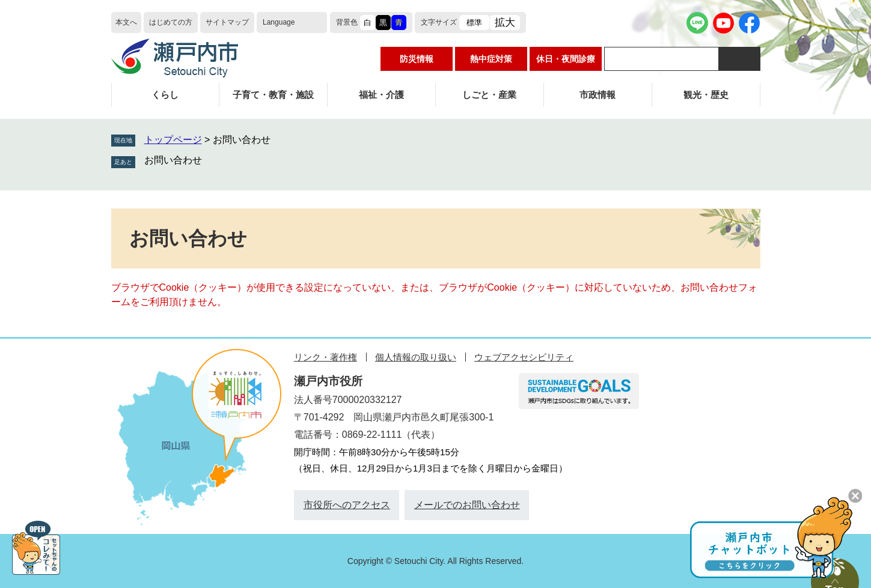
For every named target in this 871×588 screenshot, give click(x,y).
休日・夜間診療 (566, 59)
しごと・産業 (489, 95)
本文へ (126, 22)
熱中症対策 (491, 59)
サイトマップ (227, 22)
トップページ (173, 140)
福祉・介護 (381, 95)
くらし (165, 95)
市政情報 (597, 95)
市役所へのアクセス (347, 505)
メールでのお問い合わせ (467, 505)
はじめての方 (171, 22)
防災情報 (417, 59)
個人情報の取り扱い (416, 357)
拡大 (505, 23)
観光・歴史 (706, 95)
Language (279, 22)
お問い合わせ (173, 160)
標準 (474, 23)
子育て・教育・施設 (273, 95)
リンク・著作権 (325, 357)
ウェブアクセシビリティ (524, 357)
